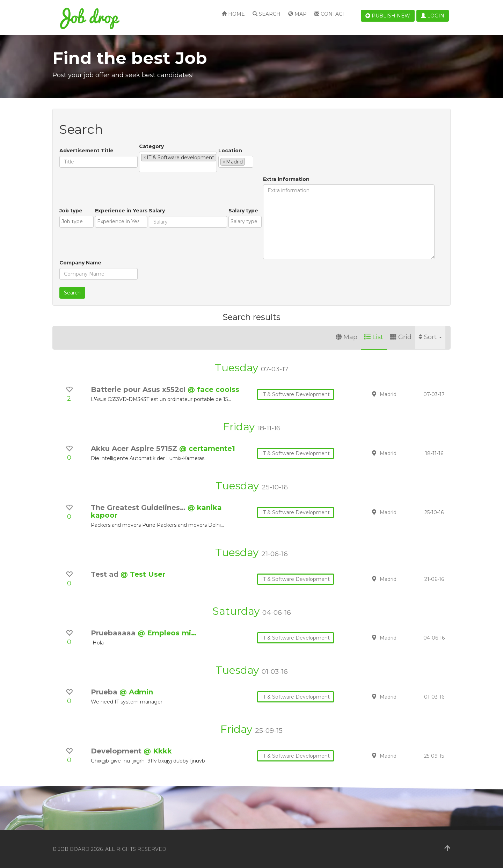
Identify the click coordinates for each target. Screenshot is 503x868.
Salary (157, 211)
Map (297, 14)
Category (151, 146)
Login (433, 16)
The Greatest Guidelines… (139, 508)
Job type (71, 211)
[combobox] (178, 162)
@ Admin (136, 692)
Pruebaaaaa (114, 633)
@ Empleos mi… (167, 633)
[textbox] (143, 167)
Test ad (106, 574)
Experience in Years (121, 211)
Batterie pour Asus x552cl (139, 389)
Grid (401, 337)
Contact (330, 14)
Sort (430, 337)
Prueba (105, 692)
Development (117, 751)
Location (230, 151)
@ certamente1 (207, 448)
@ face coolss (213, 389)
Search (267, 14)
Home (233, 14)
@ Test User (143, 574)
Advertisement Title (86, 151)
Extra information (286, 179)
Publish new (388, 16)
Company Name (80, 263)
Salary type (243, 211)
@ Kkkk (158, 751)
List (374, 337)
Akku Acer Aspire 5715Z (135, 448)
